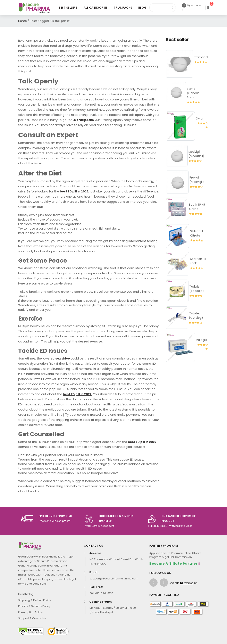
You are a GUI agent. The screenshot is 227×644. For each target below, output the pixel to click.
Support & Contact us (32, 618)
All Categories (96, 8)
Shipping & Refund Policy (35, 600)
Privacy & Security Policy (34, 606)
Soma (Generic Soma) (193, 93)
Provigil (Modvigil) (197, 180)
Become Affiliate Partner (173, 564)
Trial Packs (123, 8)
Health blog (26, 594)
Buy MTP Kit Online (197, 207)
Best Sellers (68, 8)
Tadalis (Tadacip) (197, 289)
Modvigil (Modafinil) (196, 154)
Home (23, 21)
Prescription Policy (30, 612)
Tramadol (201, 57)
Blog (142, 8)
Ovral (199, 118)
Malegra (201, 340)
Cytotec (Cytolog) (196, 316)
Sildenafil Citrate (196, 233)
